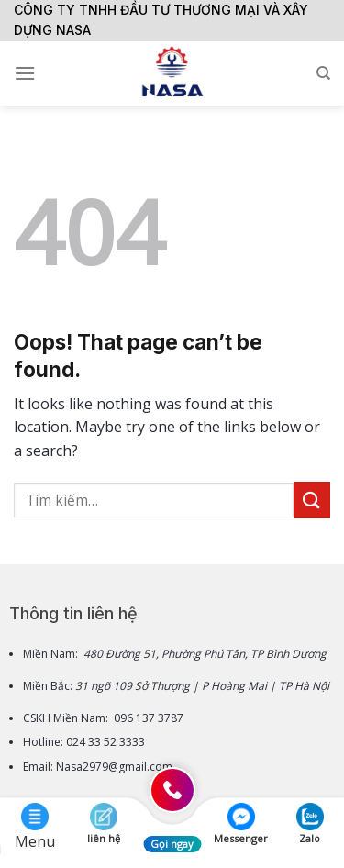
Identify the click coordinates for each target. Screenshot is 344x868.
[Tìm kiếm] (323, 73)
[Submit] (312, 500)
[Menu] (25, 73)
